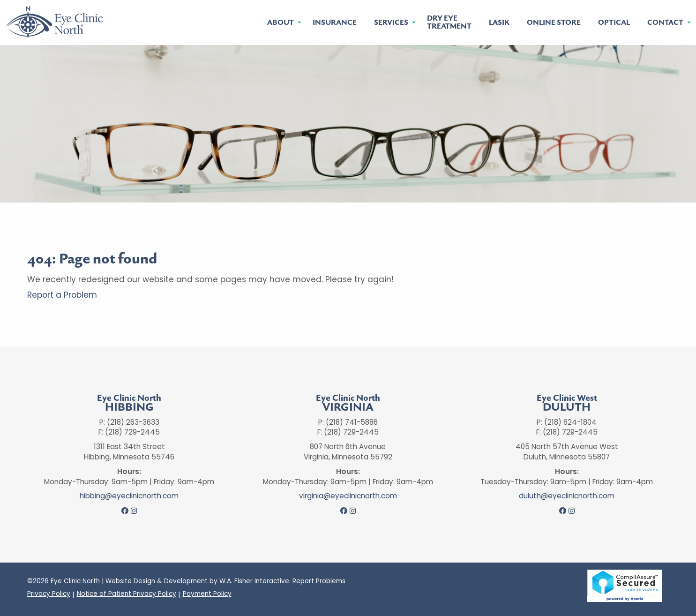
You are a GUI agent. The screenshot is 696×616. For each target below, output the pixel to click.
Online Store (554, 23)
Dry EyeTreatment (449, 23)
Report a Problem (62, 295)
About (281, 23)
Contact (665, 23)
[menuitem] (281, 23)
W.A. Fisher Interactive (254, 581)
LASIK (499, 23)
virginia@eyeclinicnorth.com (348, 496)
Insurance (335, 23)
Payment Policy (207, 594)
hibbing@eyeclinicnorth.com (129, 496)
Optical (614, 23)
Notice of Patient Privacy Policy (127, 594)
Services (391, 23)
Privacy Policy (49, 594)
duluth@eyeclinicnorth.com (567, 496)
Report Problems (319, 581)
